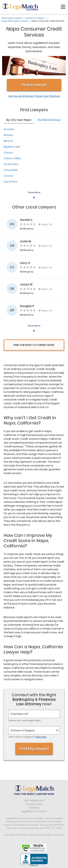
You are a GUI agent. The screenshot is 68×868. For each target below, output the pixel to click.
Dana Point (11, 182)
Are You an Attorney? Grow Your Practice (34, 96)
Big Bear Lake (12, 147)
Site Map (34, 808)
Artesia (8, 135)
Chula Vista (11, 164)
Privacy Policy (34, 804)
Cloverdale (11, 170)
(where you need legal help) (24, 720)
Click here (41, 737)
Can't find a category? (27, 737)
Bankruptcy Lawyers (12, 18)
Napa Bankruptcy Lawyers (15, 21)
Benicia (8, 141)
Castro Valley (12, 158)
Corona (8, 176)
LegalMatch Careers (34, 811)
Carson (8, 153)
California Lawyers (35, 18)
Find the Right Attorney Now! (34, 345)
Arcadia (9, 129)
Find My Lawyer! (34, 749)
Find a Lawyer (34, 85)
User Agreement (34, 800)
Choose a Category (22, 730)
